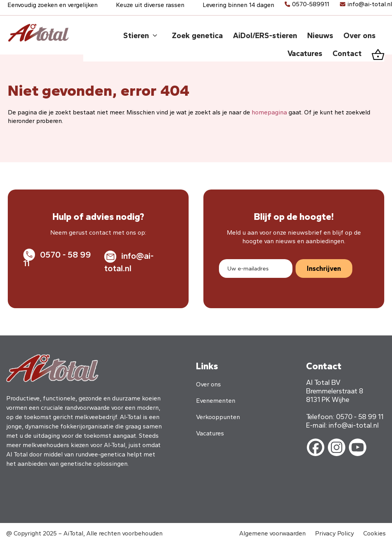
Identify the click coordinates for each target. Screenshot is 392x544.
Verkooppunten (218, 417)
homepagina (269, 112)
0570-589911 (311, 4)
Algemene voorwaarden (272, 533)
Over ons (208, 384)
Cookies (374, 533)
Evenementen (216, 401)
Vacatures (210, 433)
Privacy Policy (334, 533)
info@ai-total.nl (370, 4)
